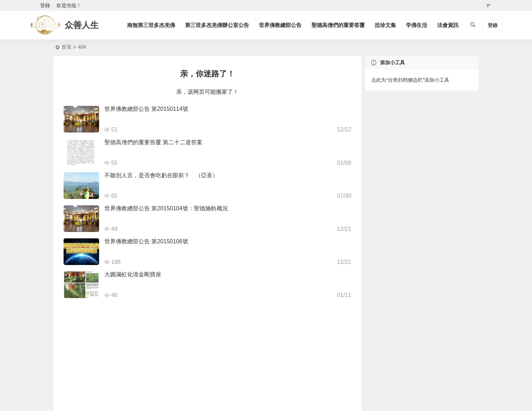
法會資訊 (448, 25)
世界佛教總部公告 (280, 25)
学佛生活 (417, 25)
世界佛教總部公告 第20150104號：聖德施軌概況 (166, 208)
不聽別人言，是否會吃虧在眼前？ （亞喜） (161, 175)
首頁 (66, 47)
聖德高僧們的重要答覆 (338, 25)
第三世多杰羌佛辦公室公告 (217, 25)
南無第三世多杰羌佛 (151, 25)
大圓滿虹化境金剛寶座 (133, 274)
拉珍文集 (385, 25)
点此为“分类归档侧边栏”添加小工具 (410, 80)
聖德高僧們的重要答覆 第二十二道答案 (153, 142)
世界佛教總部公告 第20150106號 (146, 241)
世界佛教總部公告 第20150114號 (146, 109)
